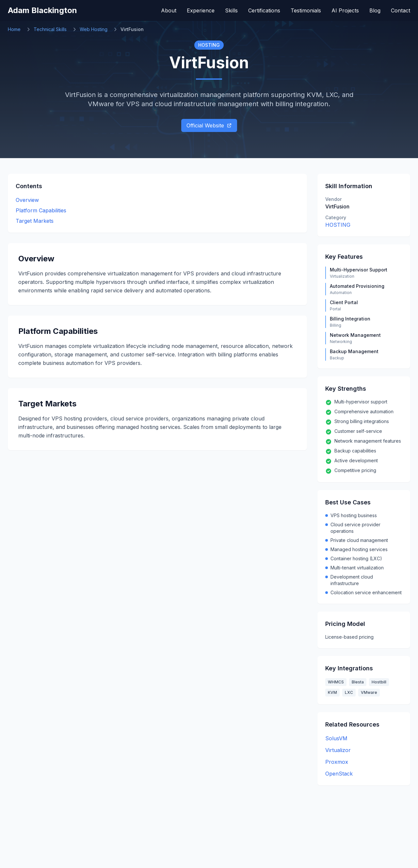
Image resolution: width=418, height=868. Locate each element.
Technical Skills (50, 29)
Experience (201, 10)
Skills (231, 10)
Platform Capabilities (41, 210)
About (169, 10)
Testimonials (306, 10)
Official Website (209, 125)
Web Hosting (94, 29)
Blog (375, 10)
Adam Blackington (42, 10)
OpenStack (339, 774)
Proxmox (337, 762)
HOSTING (338, 225)
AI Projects (345, 10)
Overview (27, 200)
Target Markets (35, 221)
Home (14, 29)
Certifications (264, 10)
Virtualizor (338, 750)
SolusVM (336, 738)
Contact (401, 10)
